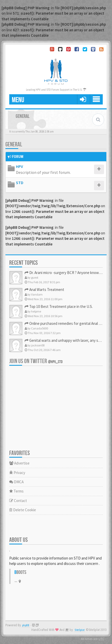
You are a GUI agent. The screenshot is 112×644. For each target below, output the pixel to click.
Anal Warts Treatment (44, 290)
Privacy (17, 473)
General (14, 144)
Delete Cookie (23, 510)
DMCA (16, 482)
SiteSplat (80, 630)
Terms (16, 491)
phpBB (26, 625)
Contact (18, 501)
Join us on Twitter (36, 361)
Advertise (19, 463)
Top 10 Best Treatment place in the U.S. (59, 306)
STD (20, 183)
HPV (20, 166)
